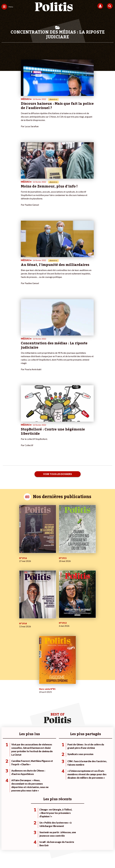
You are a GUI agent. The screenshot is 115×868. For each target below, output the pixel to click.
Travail (22, 753)
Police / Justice (26, 765)
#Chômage (81, 762)
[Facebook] (20, 858)
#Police (80, 753)
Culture (5, 765)
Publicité (51, 848)
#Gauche (80, 756)
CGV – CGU (70, 843)
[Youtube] (38, 858)
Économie (24, 756)
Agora (4, 750)
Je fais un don (45, 750)
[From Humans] (56, 858)
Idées (4, 762)
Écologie (5, 756)
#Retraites (81, 759)
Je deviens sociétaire (48, 753)
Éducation (24, 759)
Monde (23, 750)
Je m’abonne (44, 756)
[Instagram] (47, 858)
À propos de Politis (47, 762)
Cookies (63, 848)
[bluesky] (29, 858)
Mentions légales (27, 843)
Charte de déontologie (50, 843)
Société (5, 759)
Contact (11, 843)
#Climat (80, 750)
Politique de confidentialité (93, 843)
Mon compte (45, 765)
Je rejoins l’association (49, 759)
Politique (5, 753)
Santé (22, 762)
